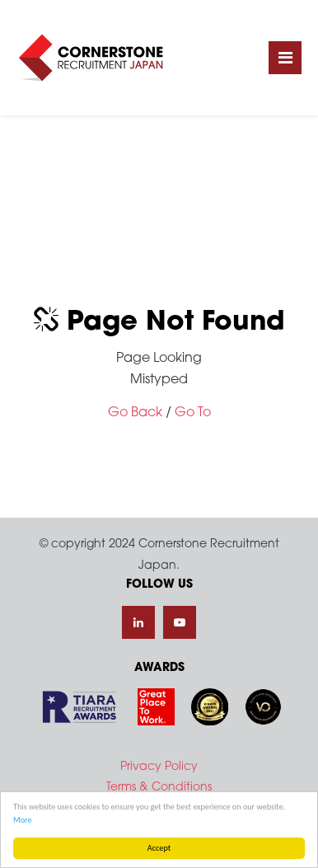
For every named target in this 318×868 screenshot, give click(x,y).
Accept (159, 848)
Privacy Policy (159, 767)
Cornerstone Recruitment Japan (91, 58)
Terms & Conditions (159, 788)
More (23, 820)
